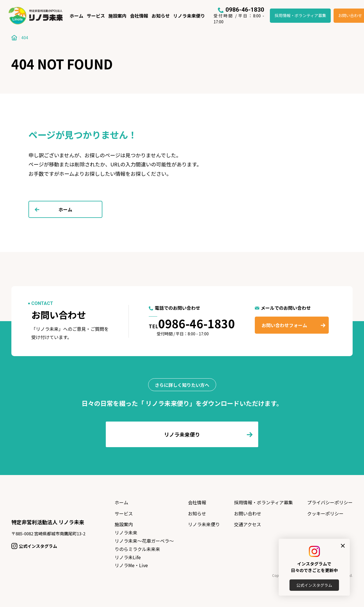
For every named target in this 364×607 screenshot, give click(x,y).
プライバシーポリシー (330, 502)
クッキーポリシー (325, 513)
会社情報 (139, 16)
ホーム (76, 16)
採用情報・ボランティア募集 (300, 15)
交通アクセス (248, 524)
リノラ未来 (126, 532)
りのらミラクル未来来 (137, 549)
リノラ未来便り (189, 16)
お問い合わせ (248, 513)
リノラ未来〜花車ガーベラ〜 (144, 541)
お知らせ (161, 16)
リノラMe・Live (131, 565)
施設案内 (117, 16)
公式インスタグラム (314, 585)
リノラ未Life (128, 557)
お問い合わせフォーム (284, 325)
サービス (96, 16)
